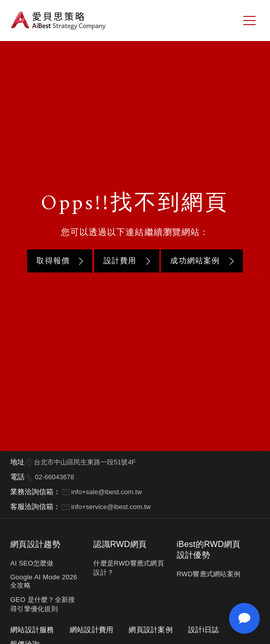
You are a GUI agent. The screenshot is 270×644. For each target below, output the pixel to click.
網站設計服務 (32, 630)
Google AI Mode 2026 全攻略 (44, 581)
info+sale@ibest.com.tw (107, 492)
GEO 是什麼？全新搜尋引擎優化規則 (43, 604)
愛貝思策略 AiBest (58, 21)
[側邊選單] (250, 21)
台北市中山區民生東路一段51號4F (85, 462)
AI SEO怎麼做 (32, 563)
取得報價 (53, 260)
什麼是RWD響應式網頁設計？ (129, 568)
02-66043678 (55, 477)
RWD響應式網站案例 (209, 574)
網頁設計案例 (151, 630)
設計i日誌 (204, 630)
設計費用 (120, 260)
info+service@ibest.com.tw (111, 507)
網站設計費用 (92, 630)
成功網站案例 (195, 260)
